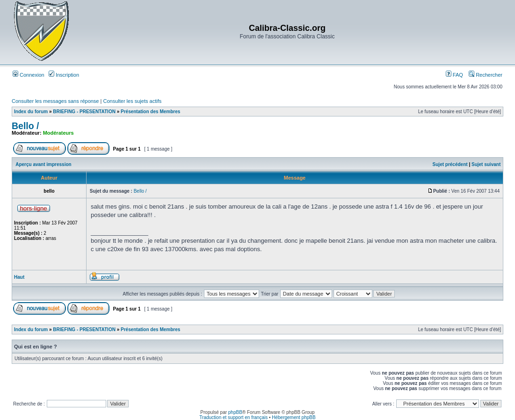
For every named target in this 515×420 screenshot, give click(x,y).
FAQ (454, 75)
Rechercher (486, 75)
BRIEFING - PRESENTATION (84, 112)
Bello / (25, 126)
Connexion (29, 75)
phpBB (235, 412)
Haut (19, 277)
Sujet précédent (450, 164)
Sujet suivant (486, 164)
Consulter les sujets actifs (132, 101)
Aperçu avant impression (43, 164)
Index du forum (31, 112)
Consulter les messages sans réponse (55, 101)
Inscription (64, 75)
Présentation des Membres (150, 112)
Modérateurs (58, 133)
